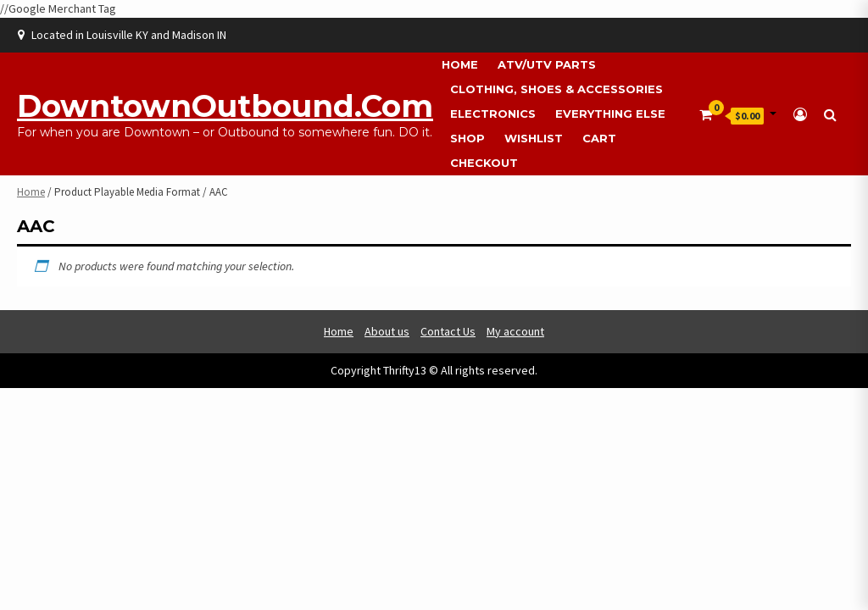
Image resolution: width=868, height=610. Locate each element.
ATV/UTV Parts (547, 64)
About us (387, 331)
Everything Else (610, 114)
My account (515, 331)
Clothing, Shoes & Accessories (556, 89)
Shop (467, 138)
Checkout (484, 163)
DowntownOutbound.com (225, 106)
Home (460, 64)
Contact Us (448, 331)
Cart (599, 138)
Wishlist (534, 138)
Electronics (493, 114)
